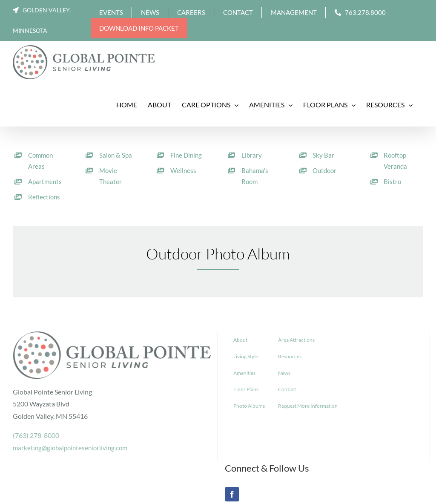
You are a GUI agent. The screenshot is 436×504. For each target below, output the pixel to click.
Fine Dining (186, 155)
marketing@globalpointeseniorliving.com (70, 448)
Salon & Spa (116, 155)
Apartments (45, 181)
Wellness (183, 170)
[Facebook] (232, 494)
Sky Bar (323, 155)
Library (252, 155)
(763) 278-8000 (36, 435)
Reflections (44, 197)
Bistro (392, 181)
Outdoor (324, 170)
